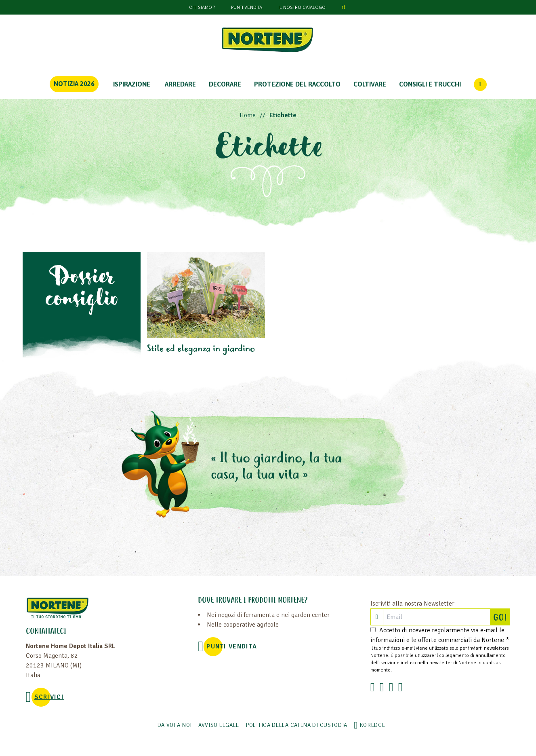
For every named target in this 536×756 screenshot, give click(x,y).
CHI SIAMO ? (202, 7)
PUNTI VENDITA (247, 7)
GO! (502, 617)
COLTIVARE (370, 84)
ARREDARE (180, 84)
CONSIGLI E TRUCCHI (430, 84)
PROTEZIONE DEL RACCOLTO (297, 84)
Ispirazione (132, 84)
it (344, 7)
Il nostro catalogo (302, 7)
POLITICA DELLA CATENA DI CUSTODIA (296, 725)
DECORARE (225, 84)
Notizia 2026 (74, 84)
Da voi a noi (175, 725)
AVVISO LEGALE (219, 725)
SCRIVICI (49, 697)
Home (248, 115)
